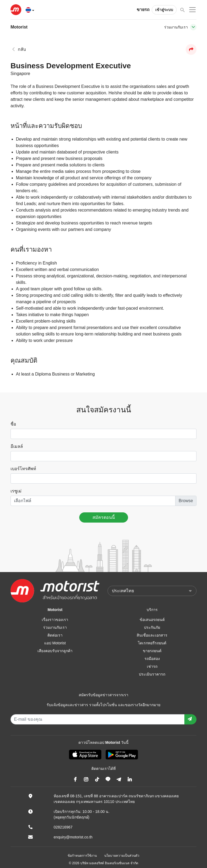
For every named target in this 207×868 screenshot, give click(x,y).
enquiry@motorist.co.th (73, 837)
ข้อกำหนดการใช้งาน (82, 856)
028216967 (63, 827)
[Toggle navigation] (193, 27)
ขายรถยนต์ (152, 651)
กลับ (18, 49)
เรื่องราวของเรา (55, 620)
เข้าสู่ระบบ (164, 10)
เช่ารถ (152, 666)
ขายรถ (143, 10)
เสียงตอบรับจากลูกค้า (55, 651)
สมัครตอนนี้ (104, 517)
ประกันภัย (152, 627)
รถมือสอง (152, 659)
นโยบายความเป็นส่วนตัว (122, 856)
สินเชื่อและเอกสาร (152, 635)
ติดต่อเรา (55, 635)
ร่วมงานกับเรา (55, 627)
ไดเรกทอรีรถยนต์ (152, 643)
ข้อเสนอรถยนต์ (152, 620)
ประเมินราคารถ (152, 674)
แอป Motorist (55, 643)
